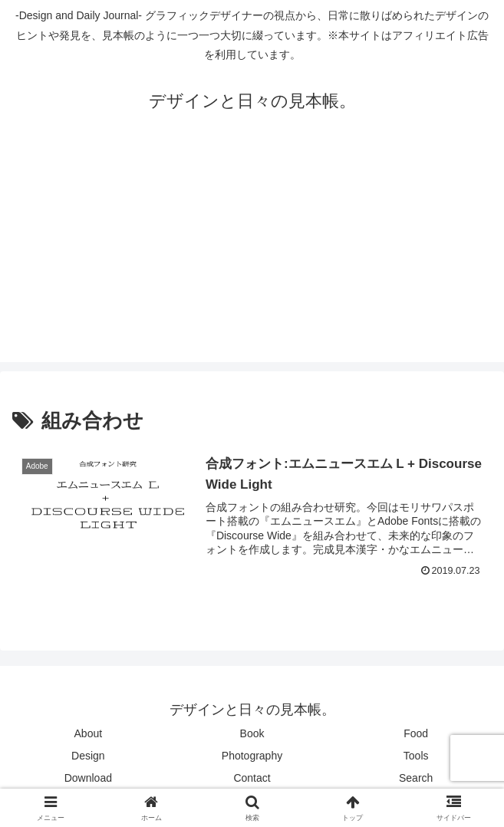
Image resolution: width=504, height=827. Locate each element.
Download (88, 778)
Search (416, 778)
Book (252, 733)
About (89, 733)
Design (88, 756)
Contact (252, 778)
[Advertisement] (252, 255)
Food (416, 733)
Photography (252, 756)
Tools (416, 756)
